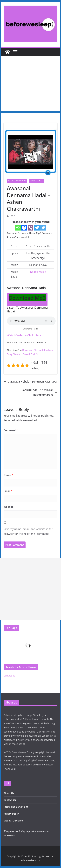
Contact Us (10, 800)
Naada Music (38, 272)
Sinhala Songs (36, 181)
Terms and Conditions (16, 807)
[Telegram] (37, 228)
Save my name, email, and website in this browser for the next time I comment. (29, 531)
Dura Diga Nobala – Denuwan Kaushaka (30, 382)
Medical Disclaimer (14, 821)
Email (8, 491)
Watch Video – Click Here (24, 335)
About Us (9, 793)
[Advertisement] (30, 84)
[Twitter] (43, 228)
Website (9, 507)
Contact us (9, 676)
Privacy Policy (11, 814)
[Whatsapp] (18, 228)
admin (12, 216)
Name (8, 475)
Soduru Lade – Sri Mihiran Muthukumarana (40, 392)
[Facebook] (24, 228)
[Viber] (30, 228)
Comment (11, 430)
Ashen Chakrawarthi (17, 181)
